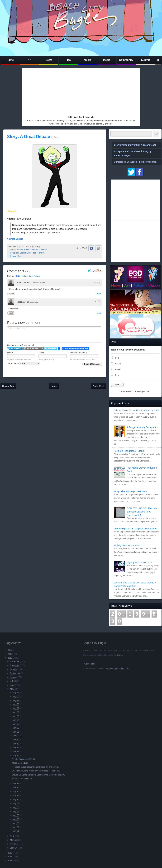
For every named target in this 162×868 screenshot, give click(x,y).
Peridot (41, 253)
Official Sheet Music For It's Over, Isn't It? (136, 410)
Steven (13, 256)
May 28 (16, 704)
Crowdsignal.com (142, 392)
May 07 (16, 811)
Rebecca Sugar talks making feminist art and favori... (36, 767)
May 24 (16, 720)
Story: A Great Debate (29, 136)
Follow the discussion (99, 270)
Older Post (98, 386)
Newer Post (8, 386)
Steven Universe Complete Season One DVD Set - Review (38, 775)
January (14, 848)
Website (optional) (78, 353)
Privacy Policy (89, 664)
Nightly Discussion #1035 (23, 759)
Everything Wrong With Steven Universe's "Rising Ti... (36, 771)
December (15, 661)
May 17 (16, 748)
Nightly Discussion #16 (139, 562)
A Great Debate (15, 239)
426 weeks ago (39, 283)
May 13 (16, 788)
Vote (117, 385)
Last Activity (35, 276)
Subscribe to (24, 363)
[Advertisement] (60, 91)
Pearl (34, 253)
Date (18, 276)
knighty (120, 655)
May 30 (16, 696)
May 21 (16, 732)
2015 (10, 861)
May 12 (16, 792)
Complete (14, 253)
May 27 (16, 708)
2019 (10, 654)
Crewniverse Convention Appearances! (135, 145)
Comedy (43, 250)
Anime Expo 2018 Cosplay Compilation (135, 529)
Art (29, 60)
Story (20, 256)
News (49, 60)
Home (10, 60)
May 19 (16, 740)
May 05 (16, 819)
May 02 (16, 827)
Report (99, 294)
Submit (145, 60)
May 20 (16, 736)
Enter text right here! (54, 334)
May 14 (16, 784)
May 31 (16, 693)
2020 (10, 650)
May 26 (16, 712)
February (14, 844)
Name (10, 353)
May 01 (16, 831)
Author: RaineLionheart (28, 250)
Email (41, 353)
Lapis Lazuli (25, 253)
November (15, 665)
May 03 (16, 823)
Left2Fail (125, 668)
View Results (127, 392)
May (12, 689)
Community (126, 60)
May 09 (16, 803)
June (12, 685)
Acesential (112, 668)
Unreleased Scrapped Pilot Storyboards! (136, 162)
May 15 (16, 756)
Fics (68, 60)
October (14, 669)
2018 (10, 658)
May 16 (16, 752)
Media (107, 60)
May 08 (16, 807)
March (13, 840)
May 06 (16, 815)
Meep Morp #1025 (20, 763)
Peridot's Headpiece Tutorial (129, 451)
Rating (25, 276)
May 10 (16, 799)
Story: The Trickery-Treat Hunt (130, 491)
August (13, 677)
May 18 (16, 744)
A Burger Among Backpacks (142, 427)
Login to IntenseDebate (15, 349)
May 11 (16, 796)
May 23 (16, 724)
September (15, 673)
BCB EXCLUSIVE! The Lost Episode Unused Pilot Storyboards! (142, 512)
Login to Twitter (51, 349)
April (12, 836)
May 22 (16, 728)
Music (87, 60)
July (12, 681)
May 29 (16, 700)
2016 (10, 857)
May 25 (16, 716)
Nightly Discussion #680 (127, 545)
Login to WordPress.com (33, 349)
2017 (10, 853)
